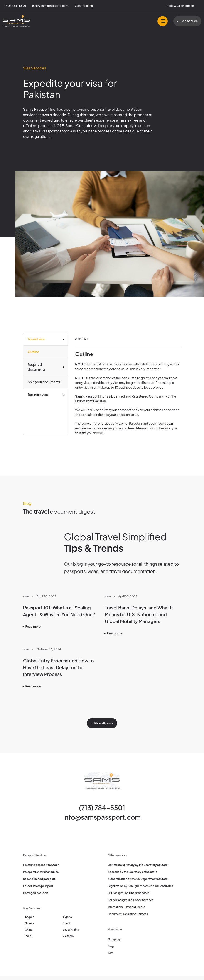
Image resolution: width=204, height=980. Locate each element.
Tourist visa (36, 339)
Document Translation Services (128, 914)
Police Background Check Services (131, 900)
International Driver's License (127, 907)
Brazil (66, 923)
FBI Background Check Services (129, 893)
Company (114, 939)
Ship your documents (44, 382)
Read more (33, 626)
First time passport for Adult (41, 865)
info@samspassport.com (102, 817)
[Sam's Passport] (16, 21)
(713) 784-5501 (102, 808)
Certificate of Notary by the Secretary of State (138, 865)
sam (26, 596)
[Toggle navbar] (163, 21)
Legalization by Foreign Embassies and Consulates (140, 886)
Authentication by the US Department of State (138, 879)
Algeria (67, 917)
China (29, 930)
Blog (111, 946)
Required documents (37, 367)
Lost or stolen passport (38, 886)
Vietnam (68, 936)
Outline (34, 352)
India (28, 936)
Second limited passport (39, 879)
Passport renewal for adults (41, 872)
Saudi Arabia (71, 930)
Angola (30, 917)
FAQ (111, 953)
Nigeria (30, 923)
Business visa (38, 395)
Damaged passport (36, 893)
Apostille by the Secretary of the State (133, 872)
